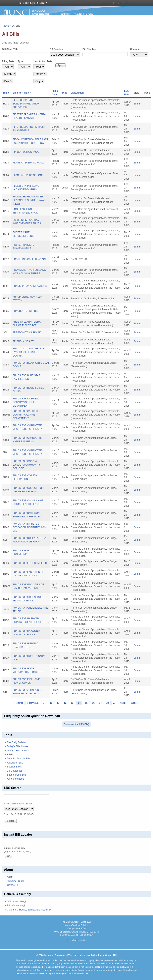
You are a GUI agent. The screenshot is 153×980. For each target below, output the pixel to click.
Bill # (6, 93)
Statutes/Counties (16, 775)
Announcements (16, 779)
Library (117, 3)
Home (6, 26)
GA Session (56, 49)
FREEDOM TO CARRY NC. (27, 332)
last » (134, 703)
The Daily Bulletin (16, 742)
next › (123, 703)
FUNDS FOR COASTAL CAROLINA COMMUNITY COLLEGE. (26, 465)
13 (72, 703)
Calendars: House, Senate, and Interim (29, 910)
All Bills (11, 755)
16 (93, 703)
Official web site (17, 902)
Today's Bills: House (18, 746)
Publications (132, 3)
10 (51, 703)
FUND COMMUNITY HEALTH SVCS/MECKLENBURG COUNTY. (28, 352)
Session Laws (14, 767)
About (10, 877)
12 (65, 703)
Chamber (135, 49)
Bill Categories (15, 771)
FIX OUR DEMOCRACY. (26, 152)
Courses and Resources (106, 3)
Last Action (77, 93)
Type (21, 61)
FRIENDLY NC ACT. (23, 341)
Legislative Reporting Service (76, 14)
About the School (93, 3)
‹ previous (33, 703)
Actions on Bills (15, 763)
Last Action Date (43, 61)
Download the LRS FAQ (76, 724)
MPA (124, 3)
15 (86, 703)
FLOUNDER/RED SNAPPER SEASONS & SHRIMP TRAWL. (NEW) (29, 200)
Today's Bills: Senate (18, 751)
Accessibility (80, 940)
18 (107, 703)
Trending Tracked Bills (19, 759)
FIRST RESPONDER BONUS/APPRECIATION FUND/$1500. (26, 104)
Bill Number (89, 49)
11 (58, 703)
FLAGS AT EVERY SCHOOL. (28, 163)
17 (100, 703)
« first (20, 703)
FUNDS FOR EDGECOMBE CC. (30, 563)
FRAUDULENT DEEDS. (25, 311)
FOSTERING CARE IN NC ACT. (30, 259)
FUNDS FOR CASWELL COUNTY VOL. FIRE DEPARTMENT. (25, 402)
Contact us (13, 885)
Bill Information (16, 906)
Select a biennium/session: (18, 804)
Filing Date (8, 61)
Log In (70, 940)
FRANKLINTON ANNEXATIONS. (30, 286)
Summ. (137, 104)
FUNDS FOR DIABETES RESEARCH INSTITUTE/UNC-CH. (29, 527)
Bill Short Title (10, 49)
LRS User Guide (16, 881)
